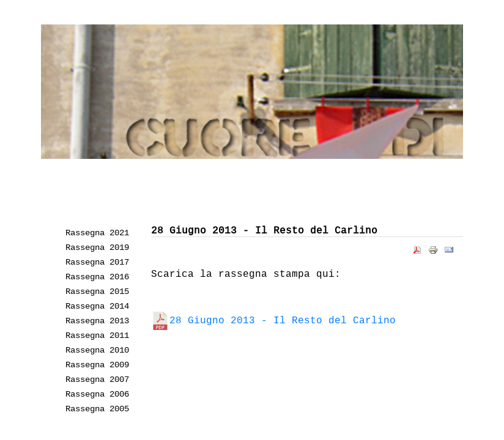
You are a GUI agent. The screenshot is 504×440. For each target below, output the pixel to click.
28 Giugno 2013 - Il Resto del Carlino (273, 320)
